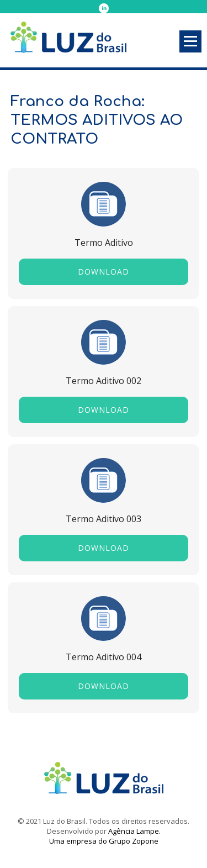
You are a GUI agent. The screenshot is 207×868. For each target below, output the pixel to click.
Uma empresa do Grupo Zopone (104, 841)
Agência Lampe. (134, 831)
